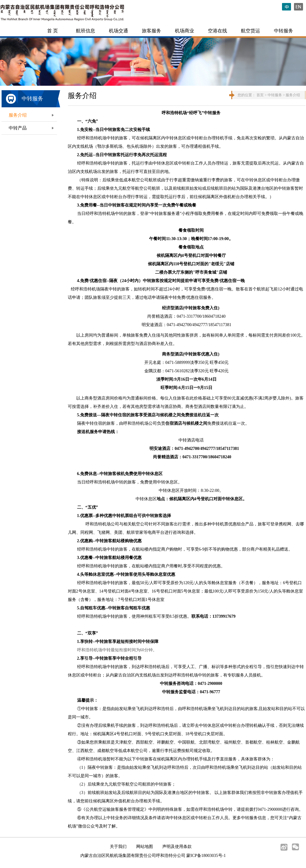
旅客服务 (151, 31)
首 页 (52, 31)
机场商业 (184, 31)
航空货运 (250, 31)
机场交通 (118, 31)
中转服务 (283, 31)
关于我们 (118, 847)
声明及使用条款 (177, 847)
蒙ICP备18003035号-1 (206, 856)
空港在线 (217, 31)
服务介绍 (18, 115)
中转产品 (18, 128)
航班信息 (85, 31)
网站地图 (145, 847)
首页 (260, 95)
